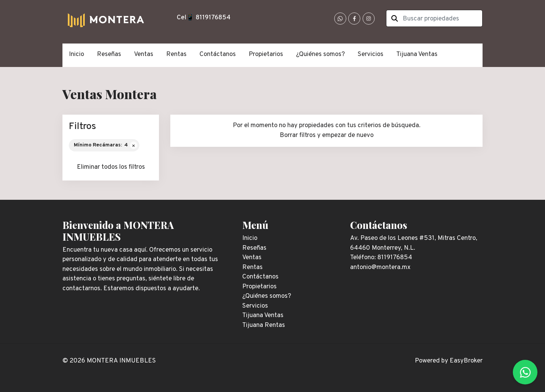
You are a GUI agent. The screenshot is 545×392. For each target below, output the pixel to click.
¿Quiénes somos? (320, 54)
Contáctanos (218, 54)
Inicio (76, 54)
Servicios (371, 54)
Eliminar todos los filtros (111, 167)
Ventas (144, 54)
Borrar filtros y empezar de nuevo (327, 135)
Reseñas (109, 54)
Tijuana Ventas (417, 54)
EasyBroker (466, 361)
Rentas (176, 54)
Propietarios (266, 54)
